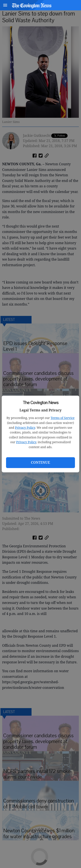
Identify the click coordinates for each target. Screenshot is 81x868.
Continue (40, 462)
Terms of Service (63, 418)
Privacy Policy (25, 428)
